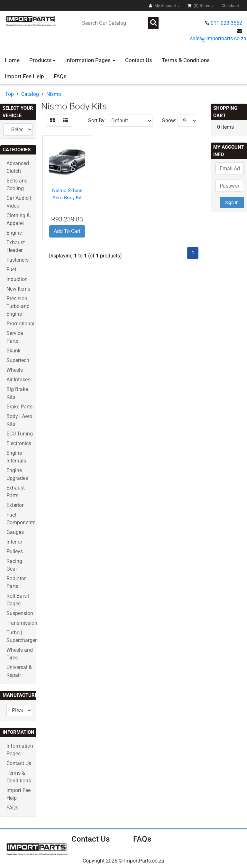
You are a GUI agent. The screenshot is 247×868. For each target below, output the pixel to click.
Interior (14, 542)
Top (9, 94)
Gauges (15, 532)
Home (12, 60)
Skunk (14, 351)
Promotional (20, 324)
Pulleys (15, 551)
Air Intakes (18, 380)
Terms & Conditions (186, 60)
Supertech (18, 360)
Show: (169, 121)
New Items (18, 289)
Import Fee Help (24, 76)
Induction (17, 279)
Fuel (11, 270)
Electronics (19, 443)
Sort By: (97, 121)
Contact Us (139, 60)
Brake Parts (19, 407)
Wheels (15, 370)
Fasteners (18, 260)
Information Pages (89, 60)
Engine (14, 233)
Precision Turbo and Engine (18, 306)
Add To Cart (67, 231)
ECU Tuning (20, 434)
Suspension (20, 613)
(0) (199, 6)
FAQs (60, 76)
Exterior (15, 505)
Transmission (22, 623)
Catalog (30, 94)
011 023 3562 (226, 23)
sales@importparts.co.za (218, 38)
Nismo (54, 94)
